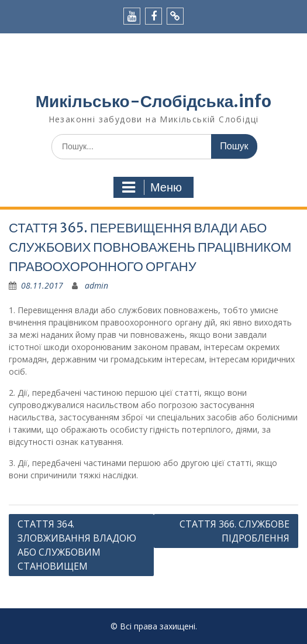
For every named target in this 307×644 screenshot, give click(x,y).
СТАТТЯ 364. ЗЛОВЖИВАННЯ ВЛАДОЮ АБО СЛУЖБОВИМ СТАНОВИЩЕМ (77, 545)
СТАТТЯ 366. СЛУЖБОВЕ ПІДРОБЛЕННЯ (234, 531)
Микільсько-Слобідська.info (153, 101)
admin (96, 285)
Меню (152, 187)
